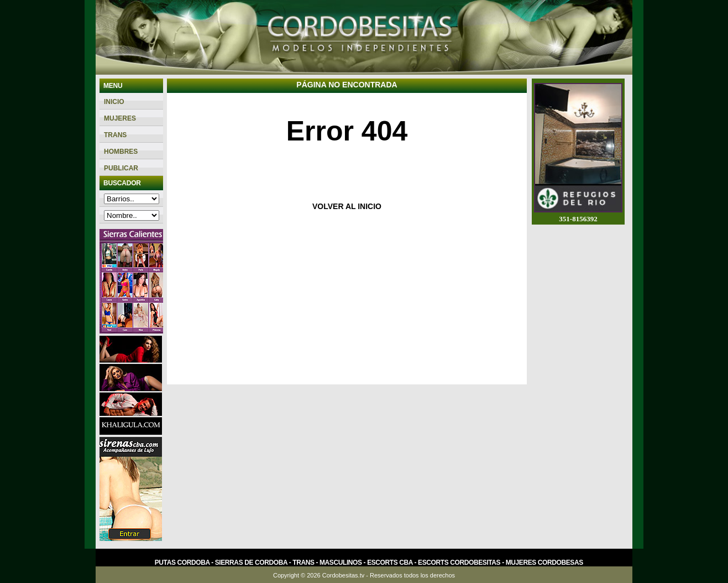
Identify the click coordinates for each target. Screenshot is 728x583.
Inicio (114, 102)
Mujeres (120, 118)
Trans (115, 135)
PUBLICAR (121, 168)
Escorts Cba (390, 563)
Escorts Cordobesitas (459, 563)
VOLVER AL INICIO (347, 206)
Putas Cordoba (182, 563)
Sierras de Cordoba (251, 563)
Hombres (121, 152)
